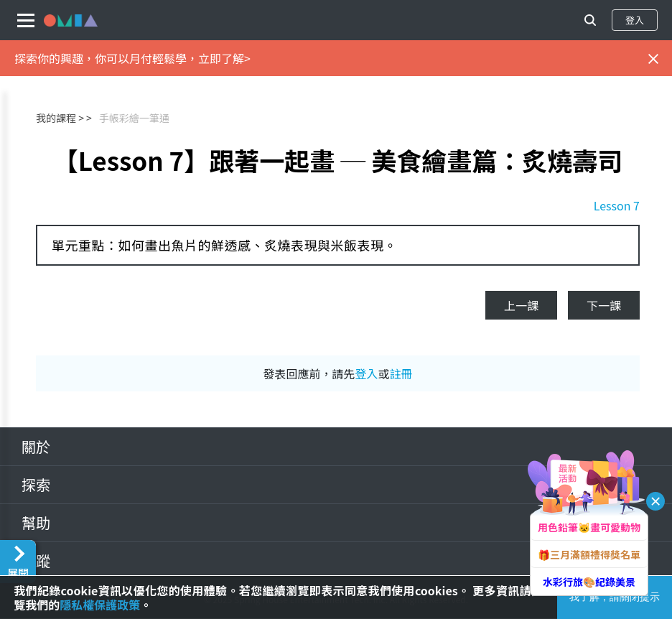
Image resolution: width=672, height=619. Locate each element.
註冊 (401, 373)
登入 (635, 20)
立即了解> (224, 58)
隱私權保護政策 (100, 605)
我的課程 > (60, 118)
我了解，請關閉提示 (615, 597)
